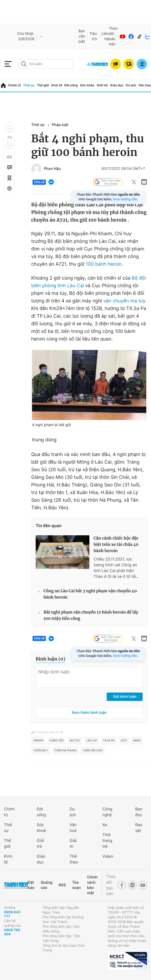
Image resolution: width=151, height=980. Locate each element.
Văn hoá (73, 828)
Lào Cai (91, 741)
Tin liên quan (49, 526)
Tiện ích (93, 36)
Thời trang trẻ (107, 840)
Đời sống (71, 85)
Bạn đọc (139, 812)
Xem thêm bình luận (89, 713)
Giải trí (73, 843)
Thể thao (74, 859)
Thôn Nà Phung (65, 751)
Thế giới (43, 85)
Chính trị (14, 85)
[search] (46, 64)
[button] (9, 129)
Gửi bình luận (125, 697)
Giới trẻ (102, 85)
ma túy (75, 741)
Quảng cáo (47, 885)
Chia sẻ (39, 182)
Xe (105, 825)
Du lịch (131, 85)
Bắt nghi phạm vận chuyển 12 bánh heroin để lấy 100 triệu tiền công (91, 615)
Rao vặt (139, 828)
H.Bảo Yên (57, 741)
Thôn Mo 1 (41, 751)
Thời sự (29, 85)
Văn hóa (145, 85)
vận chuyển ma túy (124, 301)
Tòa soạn (76, 885)
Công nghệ (107, 812)
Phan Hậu (52, 169)
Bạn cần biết (82, 36)
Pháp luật (60, 125)
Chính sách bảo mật (92, 885)
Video (108, 856)
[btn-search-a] (24, 64)
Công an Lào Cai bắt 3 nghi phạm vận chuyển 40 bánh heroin (90, 594)
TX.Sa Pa (109, 741)
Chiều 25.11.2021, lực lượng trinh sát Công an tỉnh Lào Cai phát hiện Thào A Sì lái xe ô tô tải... (116, 568)
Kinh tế (57, 85)
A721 (124, 741)
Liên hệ (105, 36)
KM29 (137, 741)
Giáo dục (117, 85)
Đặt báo (31, 885)
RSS (62, 885)
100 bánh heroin (104, 264)
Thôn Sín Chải (93, 751)
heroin (38, 741)
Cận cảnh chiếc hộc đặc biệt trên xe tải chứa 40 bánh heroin (116, 545)
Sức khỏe (87, 85)
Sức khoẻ (41, 828)
